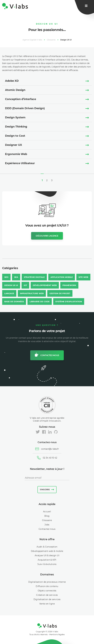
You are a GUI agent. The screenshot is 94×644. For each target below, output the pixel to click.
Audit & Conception (47, 547)
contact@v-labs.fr (50, 449)
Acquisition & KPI (47, 560)
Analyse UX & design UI (47, 555)
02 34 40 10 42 (50, 458)
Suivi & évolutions (47, 564)
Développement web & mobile (47, 551)
